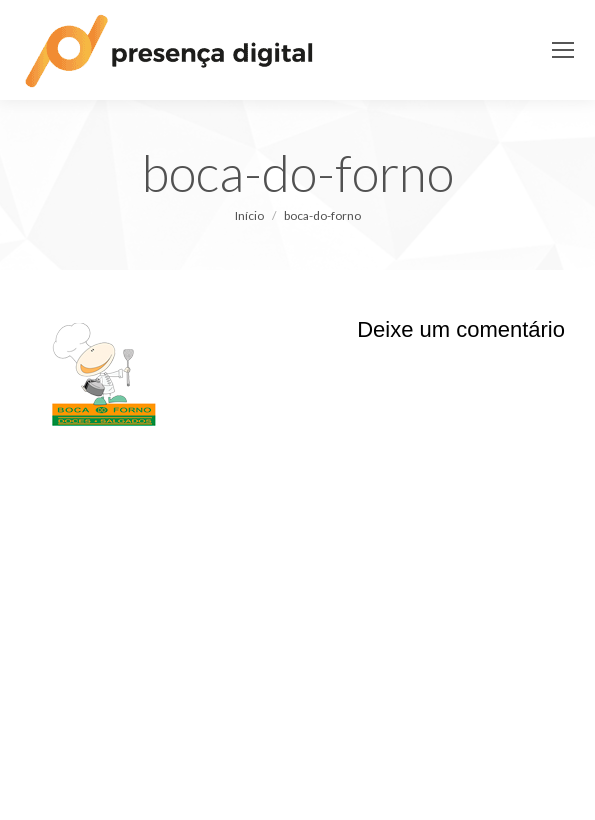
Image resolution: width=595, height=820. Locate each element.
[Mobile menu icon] (563, 50)
